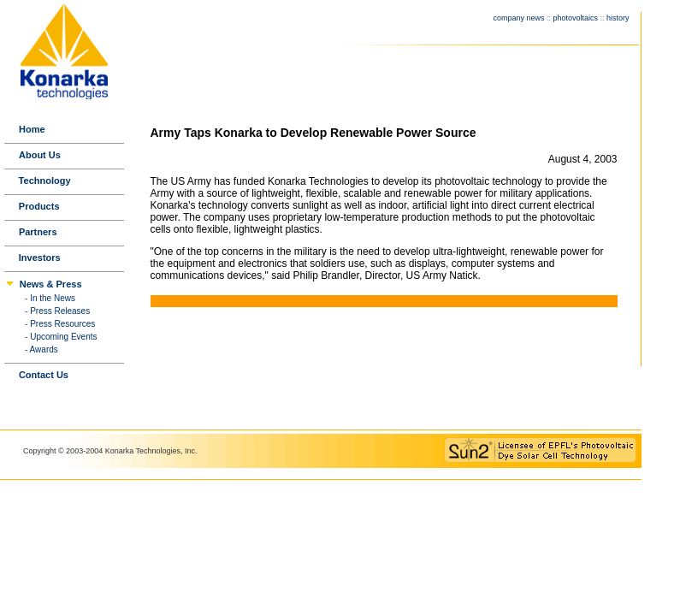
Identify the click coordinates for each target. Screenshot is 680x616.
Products (39, 206)
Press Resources (62, 324)
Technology (45, 181)
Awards (44, 349)
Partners (38, 232)
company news (518, 18)
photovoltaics (575, 18)
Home (32, 129)
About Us (40, 155)
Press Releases (60, 311)
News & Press (51, 284)
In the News (53, 298)
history (618, 18)
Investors (40, 258)
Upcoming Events (63, 337)
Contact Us (44, 375)
